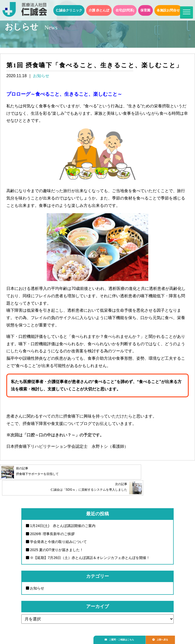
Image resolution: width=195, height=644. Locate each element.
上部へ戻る (167, 638)
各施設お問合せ (168, 10)
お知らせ (41, 76)
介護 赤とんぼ (99, 10)
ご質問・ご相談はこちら (122, 638)
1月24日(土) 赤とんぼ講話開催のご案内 (63, 514)
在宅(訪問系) (125, 10)
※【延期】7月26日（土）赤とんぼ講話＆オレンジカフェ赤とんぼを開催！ (90, 546)
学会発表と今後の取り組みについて (58, 530)
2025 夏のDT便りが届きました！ (56, 538)
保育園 (145, 10)
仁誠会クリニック (69, 10)
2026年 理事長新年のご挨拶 (52, 522)
